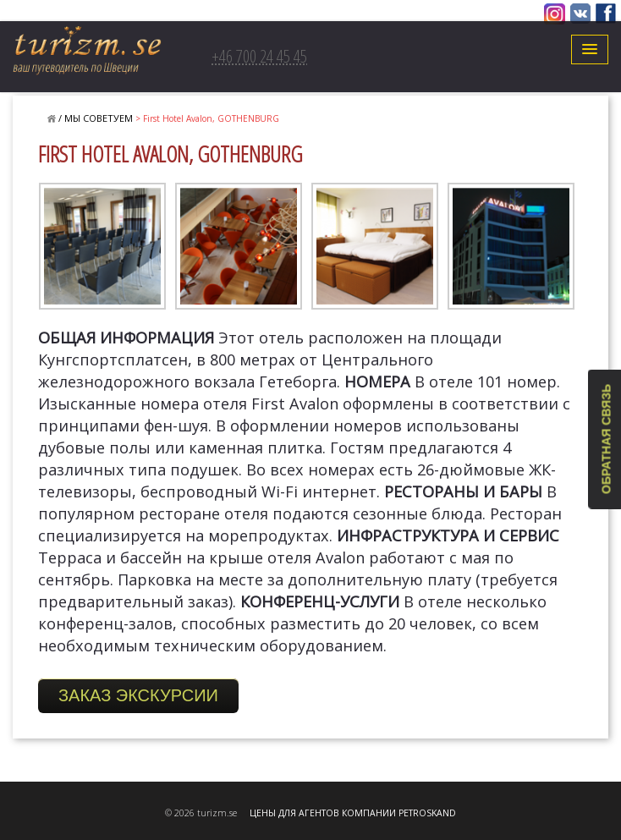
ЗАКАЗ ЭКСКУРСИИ (138, 695)
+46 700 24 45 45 (259, 56)
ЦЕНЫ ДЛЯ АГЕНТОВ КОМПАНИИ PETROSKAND (353, 813)
